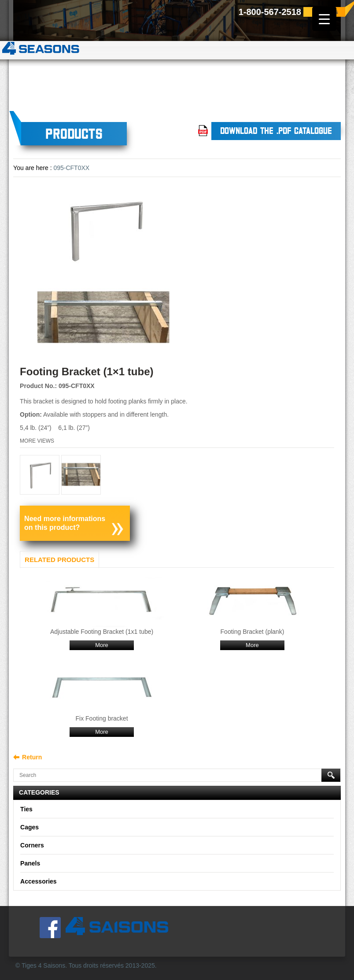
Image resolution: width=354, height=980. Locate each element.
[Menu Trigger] (324, 19)
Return (32, 757)
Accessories (39, 881)
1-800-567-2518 (270, 12)
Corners (32, 845)
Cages (29, 827)
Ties (26, 809)
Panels (30, 863)
